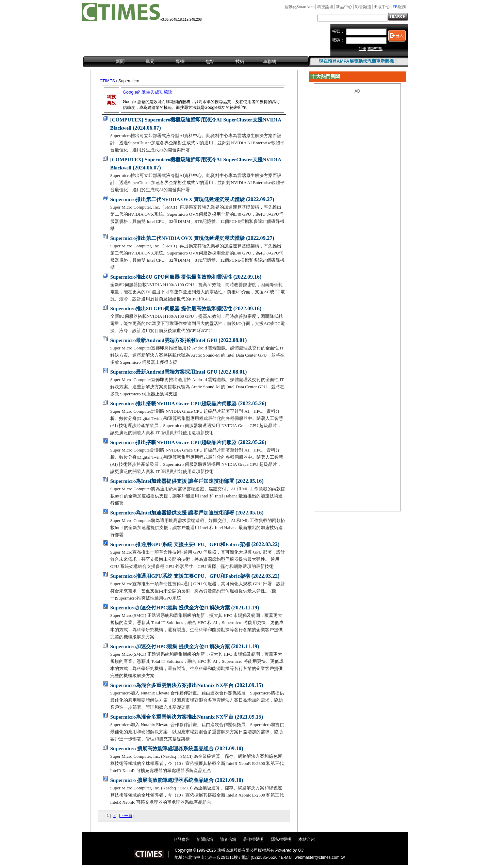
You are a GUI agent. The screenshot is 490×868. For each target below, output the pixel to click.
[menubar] (196, 62)
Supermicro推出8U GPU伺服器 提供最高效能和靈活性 (171, 277)
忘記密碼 (375, 49)
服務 (399, 7)
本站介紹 (307, 839)
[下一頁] (126, 816)
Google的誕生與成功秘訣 (148, 92)
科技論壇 (325, 7)
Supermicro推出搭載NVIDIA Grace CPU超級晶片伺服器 (174, 404)
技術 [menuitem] (240, 61)
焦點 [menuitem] (210, 61)
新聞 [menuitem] (120, 61)
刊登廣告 (182, 839)
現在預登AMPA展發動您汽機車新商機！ (358, 61)
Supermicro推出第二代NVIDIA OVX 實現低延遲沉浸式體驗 (178, 199)
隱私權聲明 (281, 839)
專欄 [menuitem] (180, 61)
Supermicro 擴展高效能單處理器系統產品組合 (162, 749)
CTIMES (107, 81)
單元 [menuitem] (150, 61)
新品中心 (344, 7)
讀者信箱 (228, 839)
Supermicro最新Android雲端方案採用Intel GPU (164, 340)
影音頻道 (363, 7)
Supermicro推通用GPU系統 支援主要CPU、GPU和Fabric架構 (180, 544)
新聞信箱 (205, 839)
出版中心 (382, 7)
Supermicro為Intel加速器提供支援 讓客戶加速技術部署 (172, 481)
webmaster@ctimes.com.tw (320, 857)
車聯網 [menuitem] (270, 61)
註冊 (362, 49)
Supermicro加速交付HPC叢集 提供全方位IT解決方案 (170, 608)
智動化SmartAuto (300, 7)
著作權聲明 (253, 839)
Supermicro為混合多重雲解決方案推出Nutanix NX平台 (172, 685)
